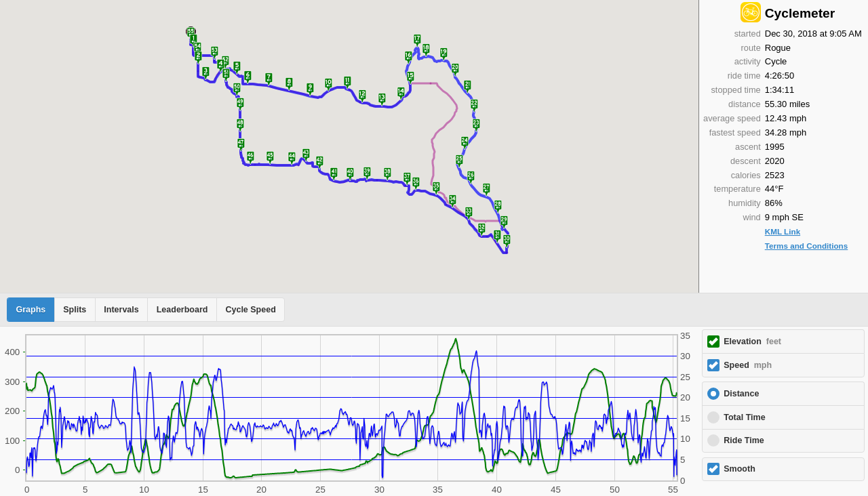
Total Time (744, 417)
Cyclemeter (800, 13)
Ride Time (744, 440)
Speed (748, 365)
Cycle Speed (250, 310)
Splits (75, 310)
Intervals (121, 310)
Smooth (739, 469)
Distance (741, 394)
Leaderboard (182, 310)
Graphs (31, 310)
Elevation (752, 342)
